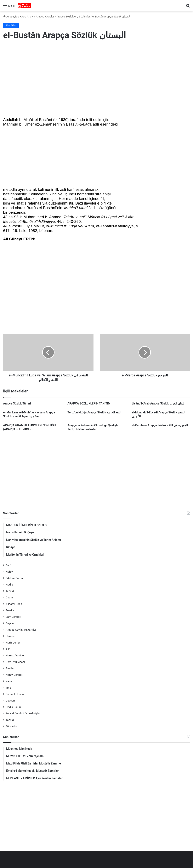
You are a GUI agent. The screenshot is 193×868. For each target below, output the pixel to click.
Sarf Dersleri (13, 617)
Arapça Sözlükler (67, 17)
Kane (9, 681)
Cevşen (10, 700)
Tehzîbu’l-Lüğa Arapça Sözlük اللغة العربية (94, 412)
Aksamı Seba (14, 604)
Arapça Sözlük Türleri (17, 403)
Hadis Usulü (13, 707)
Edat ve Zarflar (15, 578)
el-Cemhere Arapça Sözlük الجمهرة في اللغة (160, 425)
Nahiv (9, 572)
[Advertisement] (96, 78)
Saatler (10, 668)
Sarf (8, 565)
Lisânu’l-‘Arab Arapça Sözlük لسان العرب (158, 403)
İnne (8, 688)
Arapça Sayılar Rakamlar (21, 630)
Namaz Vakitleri (16, 655)
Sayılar (10, 623)
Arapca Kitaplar (45, 17)
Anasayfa (10, 17)
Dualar (10, 597)
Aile (8, 649)
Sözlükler (84, 17)
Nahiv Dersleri (14, 675)
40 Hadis (11, 726)
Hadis (9, 584)
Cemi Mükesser (15, 662)
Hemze (10, 636)
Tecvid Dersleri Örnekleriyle (23, 713)
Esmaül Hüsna (15, 694)
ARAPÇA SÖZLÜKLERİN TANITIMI (89, 403)
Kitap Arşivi (27, 17)
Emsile (10, 610)
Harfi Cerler (13, 642)
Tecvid (10, 591)
